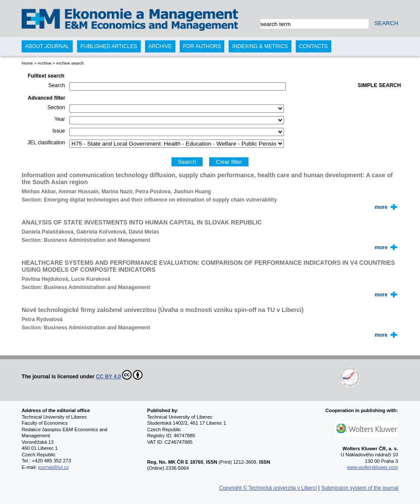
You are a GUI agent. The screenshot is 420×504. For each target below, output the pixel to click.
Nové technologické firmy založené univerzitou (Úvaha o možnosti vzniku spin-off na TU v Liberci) (163, 310)
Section (56, 107)
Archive (44, 63)
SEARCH (386, 23)
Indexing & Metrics (260, 46)
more (381, 207)
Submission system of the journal (360, 488)
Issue (59, 131)
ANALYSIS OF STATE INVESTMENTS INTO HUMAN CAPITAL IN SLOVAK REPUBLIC (142, 222)
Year (60, 119)
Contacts (313, 46)
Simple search (379, 85)
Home (27, 63)
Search (57, 85)
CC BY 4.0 (120, 375)
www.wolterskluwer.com (372, 467)
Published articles (109, 46)
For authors (202, 46)
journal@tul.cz (53, 467)
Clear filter (229, 162)
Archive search (70, 63)
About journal (47, 46)
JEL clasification (46, 143)
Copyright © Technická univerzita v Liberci (268, 488)
